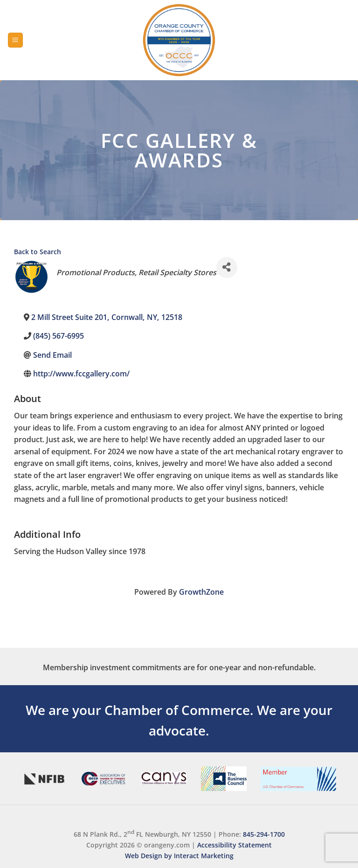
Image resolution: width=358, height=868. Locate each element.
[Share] (227, 267)
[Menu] (15, 40)
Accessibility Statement (234, 845)
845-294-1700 (264, 834)
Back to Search (38, 252)
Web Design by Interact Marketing (179, 856)
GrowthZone (201, 592)
